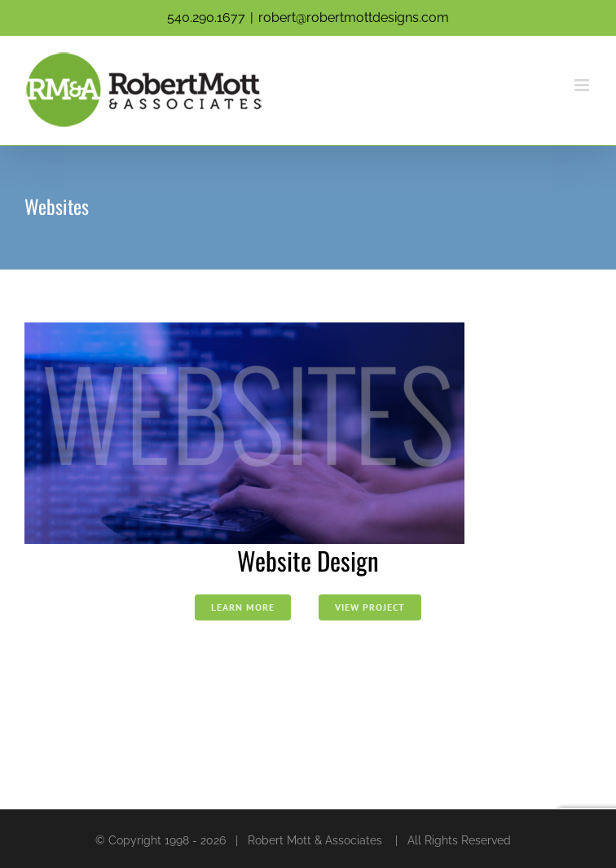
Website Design (308, 560)
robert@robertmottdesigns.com (354, 18)
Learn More (243, 607)
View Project (370, 607)
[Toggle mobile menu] (583, 85)
